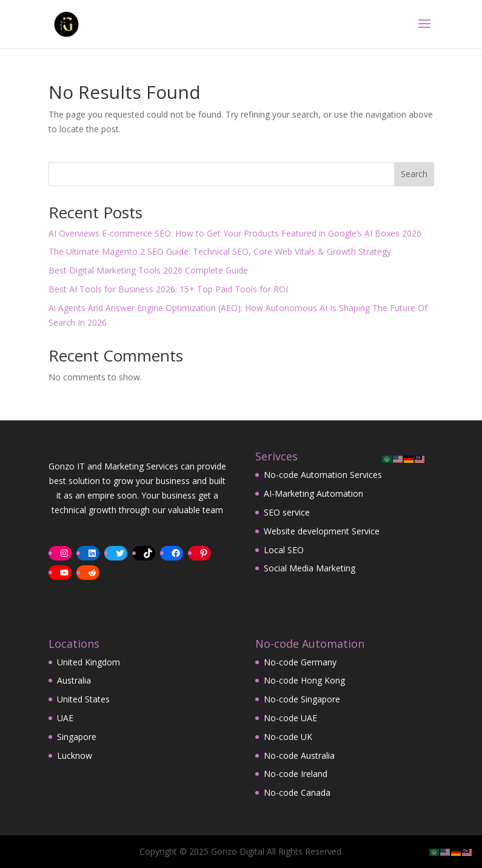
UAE (65, 718)
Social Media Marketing (310, 568)
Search (414, 174)
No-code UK (288, 737)
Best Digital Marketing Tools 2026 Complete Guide (148, 270)
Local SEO (284, 550)
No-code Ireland (296, 774)
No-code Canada (297, 792)
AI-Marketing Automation (313, 493)
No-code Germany (300, 662)
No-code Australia (299, 755)
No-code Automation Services (323, 475)
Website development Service (322, 531)
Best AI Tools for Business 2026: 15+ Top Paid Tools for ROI (168, 289)
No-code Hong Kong (304, 680)
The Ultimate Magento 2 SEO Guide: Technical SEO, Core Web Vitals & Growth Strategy (220, 251)
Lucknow (75, 755)
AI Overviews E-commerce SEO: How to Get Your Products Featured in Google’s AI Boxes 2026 (235, 233)
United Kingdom (89, 662)
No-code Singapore (302, 699)
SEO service (287, 512)
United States (83, 699)
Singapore (77, 737)
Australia (74, 680)
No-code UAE (290, 718)
